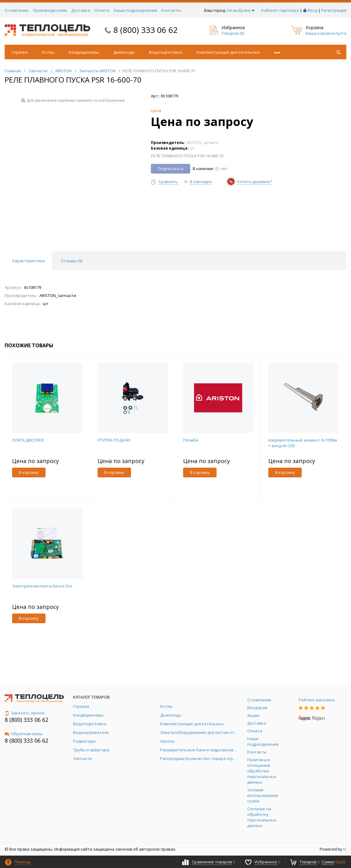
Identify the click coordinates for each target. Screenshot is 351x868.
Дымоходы (124, 52)
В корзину (29, 472)
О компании (17, 10)
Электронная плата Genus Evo (42, 586)
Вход (312, 10)
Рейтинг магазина (317, 700)
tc (345, 849)
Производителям (50, 10)
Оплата (102, 10)
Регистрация (334, 10)
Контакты (171, 10)
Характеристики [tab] (29, 261)
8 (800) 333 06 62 (146, 30)
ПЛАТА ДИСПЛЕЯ (28, 440)
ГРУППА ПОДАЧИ (114, 440)
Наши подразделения (135, 10)
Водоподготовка (166, 52)
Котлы (48, 52)
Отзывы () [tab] (71, 261)
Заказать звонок (25, 713)
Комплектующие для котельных (228, 52)
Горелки (20, 52)
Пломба (191, 440)
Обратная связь (24, 734)
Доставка (81, 10)
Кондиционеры (84, 52)
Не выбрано (241, 10)
